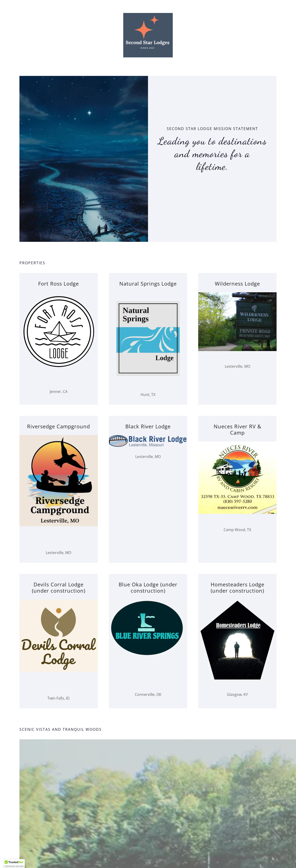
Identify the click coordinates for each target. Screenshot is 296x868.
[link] (148, 35)
